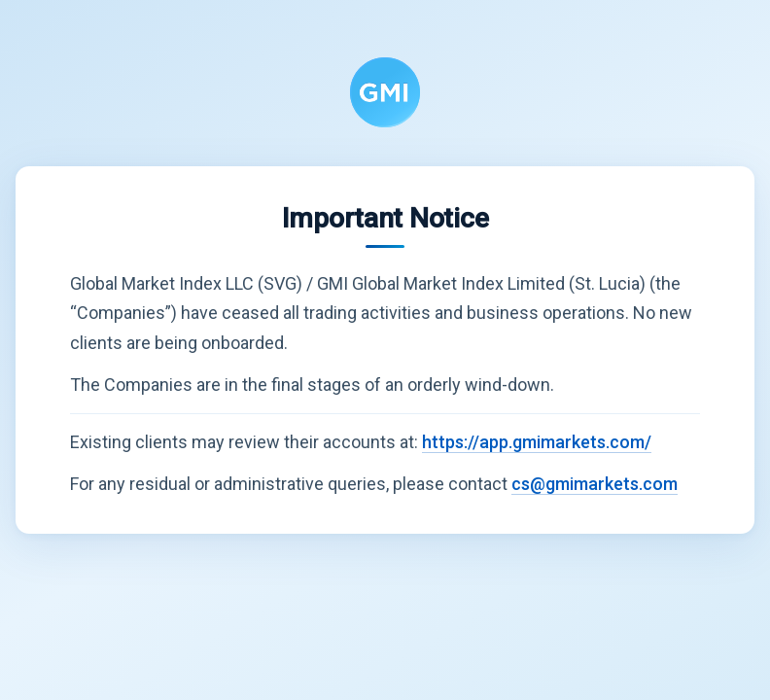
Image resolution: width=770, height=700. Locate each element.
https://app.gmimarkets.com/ (537, 442)
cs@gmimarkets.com (595, 484)
